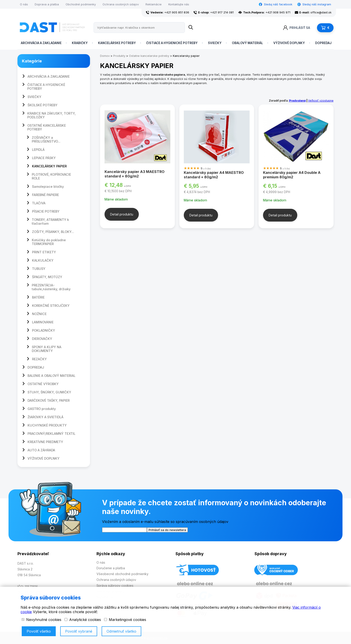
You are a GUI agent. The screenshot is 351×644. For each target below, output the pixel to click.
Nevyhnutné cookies (41, 620)
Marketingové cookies (125, 620)
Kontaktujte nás (179, 4)
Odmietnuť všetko (121, 631)
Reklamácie (154, 4)
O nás (24, 4)
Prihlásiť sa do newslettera (167, 530)
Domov (105, 56)
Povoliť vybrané (79, 631)
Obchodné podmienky (81, 4)
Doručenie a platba (111, 568)
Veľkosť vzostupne (321, 101)
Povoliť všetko (39, 631)
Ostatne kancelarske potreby (149, 56)
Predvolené (297, 101)
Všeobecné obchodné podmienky (122, 574)
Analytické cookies (83, 620)
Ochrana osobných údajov (121, 4)
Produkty (119, 56)
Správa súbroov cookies (115, 585)
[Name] (191, 28)
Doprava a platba (47, 4)
